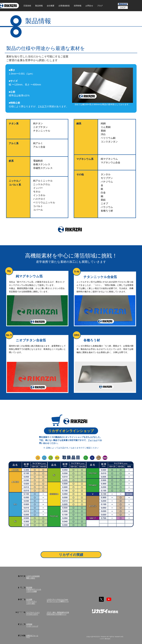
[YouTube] (109, 599)
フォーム (92, 440)
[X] (101, 599)
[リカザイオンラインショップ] (71, 431)
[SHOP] (123, 7)
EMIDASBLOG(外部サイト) (56, 614)
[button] (27, 6)
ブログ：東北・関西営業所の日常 (58, 612)
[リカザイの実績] (71, 555)
